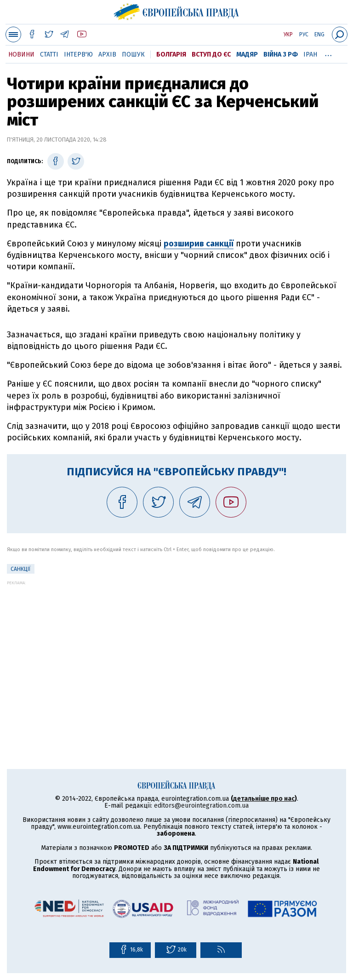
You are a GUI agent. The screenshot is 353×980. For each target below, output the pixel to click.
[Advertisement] (176, 650)
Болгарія (171, 54)
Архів (107, 54)
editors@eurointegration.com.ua (201, 806)
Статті (49, 54)
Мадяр (247, 54)
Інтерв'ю (78, 54)
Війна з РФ (281, 54)
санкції (21, 569)
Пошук (133, 54)
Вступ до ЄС (211, 54)
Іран (310, 54)
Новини (21, 54)
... (328, 53)
